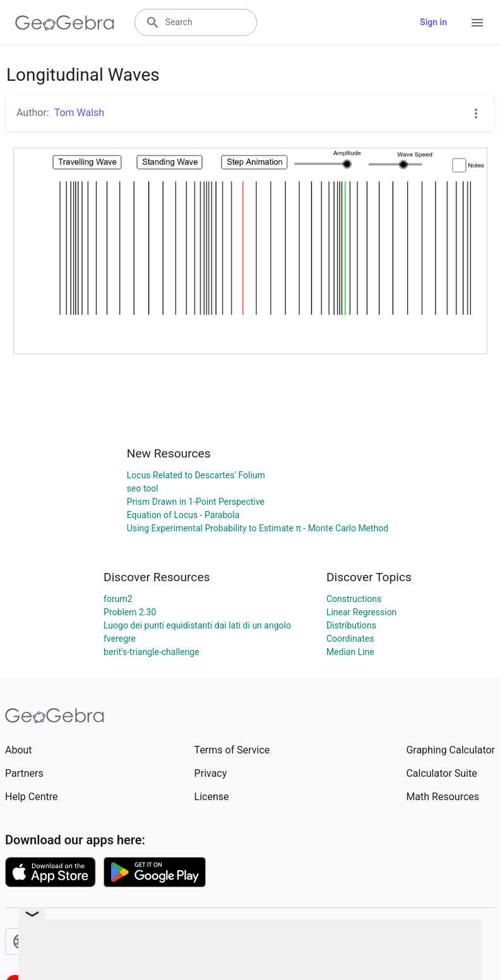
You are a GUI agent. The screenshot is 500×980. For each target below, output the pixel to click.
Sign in (433, 22)
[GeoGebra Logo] (65, 23)
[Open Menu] (477, 23)
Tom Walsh (80, 113)
